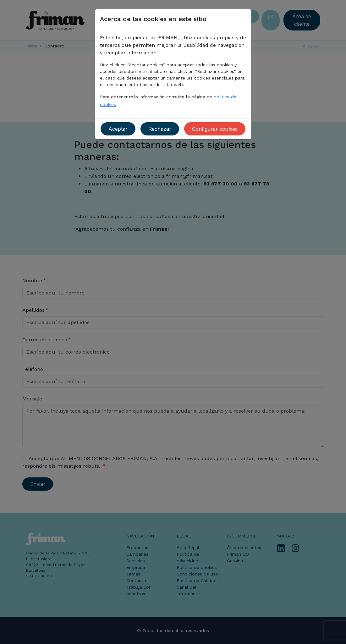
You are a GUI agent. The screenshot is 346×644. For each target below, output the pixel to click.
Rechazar (160, 129)
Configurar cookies (215, 129)
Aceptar (118, 129)
